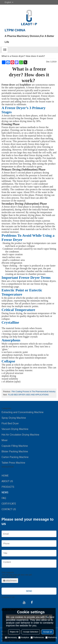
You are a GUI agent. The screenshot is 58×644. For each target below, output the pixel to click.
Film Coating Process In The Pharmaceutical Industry (33, 392)
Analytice (24, 637)
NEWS (5, 492)
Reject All (14, 632)
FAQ (4, 498)
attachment (10, 581)
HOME (5, 476)
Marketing (51, 637)
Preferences (37, 637)
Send (29, 591)
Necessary (11, 637)
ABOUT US (7, 481)
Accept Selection (31, 632)
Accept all (47, 632)
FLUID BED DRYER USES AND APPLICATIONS (28, 395)
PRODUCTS (8, 487)
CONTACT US (9, 509)
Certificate (9, 504)
